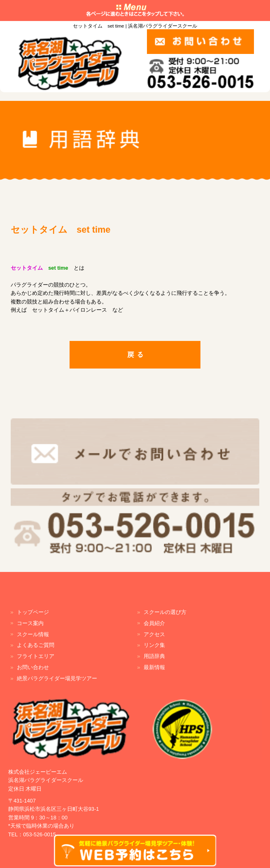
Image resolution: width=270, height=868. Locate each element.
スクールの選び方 (165, 612)
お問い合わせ (33, 667)
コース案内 (30, 623)
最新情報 (154, 667)
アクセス (154, 634)
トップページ (33, 612)
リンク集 (154, 645)
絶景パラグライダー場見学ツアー (57, 678)
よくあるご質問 (36, 645)
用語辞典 (154, 656)
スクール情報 (33, 634)
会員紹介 (154, 623)
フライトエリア (36, 656)
